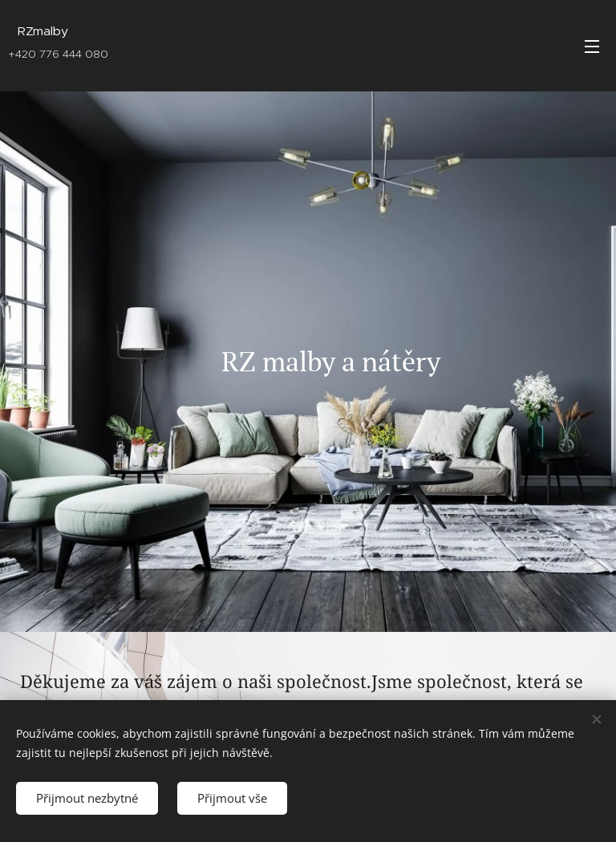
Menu (592, 47)
